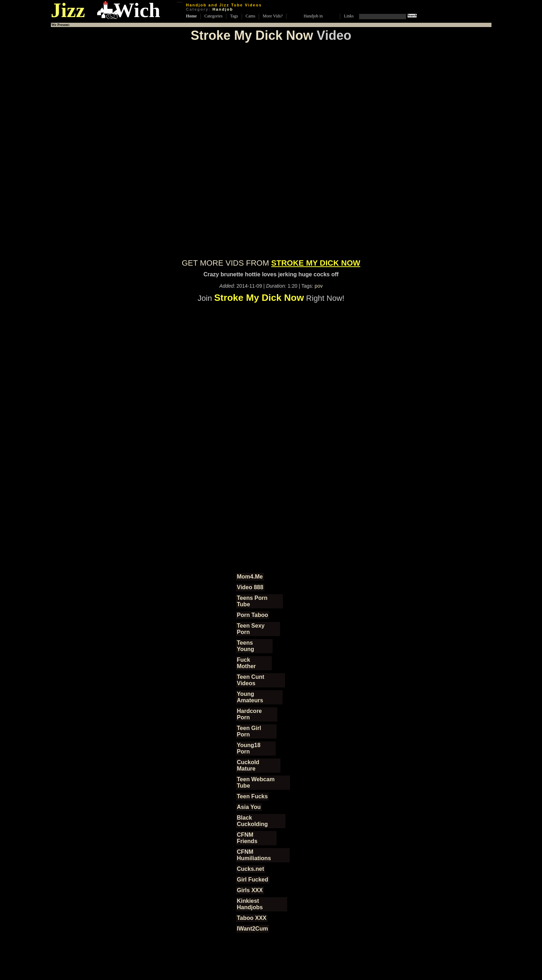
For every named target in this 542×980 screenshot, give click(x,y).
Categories (213, 16)
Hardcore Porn (249, 714)
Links (349, 16)
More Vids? (273, 16)
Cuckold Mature (248, 765)
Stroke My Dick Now (252, 35)
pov (319, 286)
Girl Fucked (253, 880)
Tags (234, 16)
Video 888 (250, 587)
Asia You (249, 807)
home (180, 2)
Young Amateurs (250, 697)
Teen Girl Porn (249, 731)
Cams (250, 16)
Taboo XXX (252, 918)
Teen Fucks (252, 796)
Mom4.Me (250, 577)
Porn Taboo (253, 615)
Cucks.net (251, 869)
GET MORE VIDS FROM (271, 263)
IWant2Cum (252, 929)
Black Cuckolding (252, 821)
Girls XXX (250, 890)
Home (192, 16)
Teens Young (246, 646)
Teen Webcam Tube (256, 782)
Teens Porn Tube (252, 601)
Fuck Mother (246, 663)
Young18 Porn (249, 748)
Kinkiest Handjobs (250, 904)
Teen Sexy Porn (251, 629)
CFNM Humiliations (254, 855)
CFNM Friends (247, 838)
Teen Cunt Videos (251, 680)
